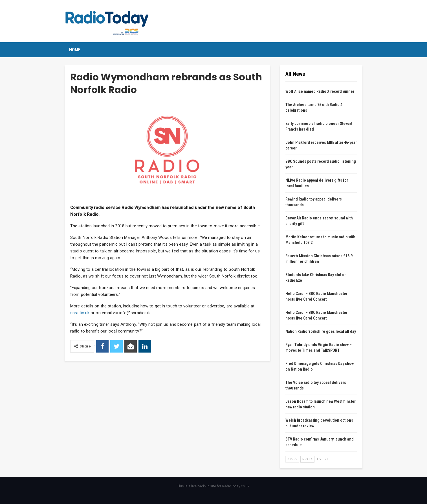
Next (307, 459)
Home (75, 50)
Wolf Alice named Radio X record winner (320, 91)
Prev (292, 459)
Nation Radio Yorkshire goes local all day (321, 331)
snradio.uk (80, 313)
